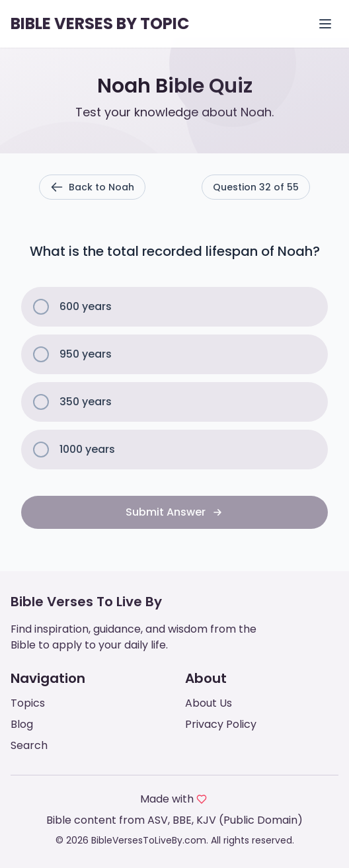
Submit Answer (175, 512)
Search (29, 745)
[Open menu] (325, 24)
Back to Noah (92, 187)
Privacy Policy (221, 724)
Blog (22, 724)
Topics (28, 703)
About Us (209, 703)
